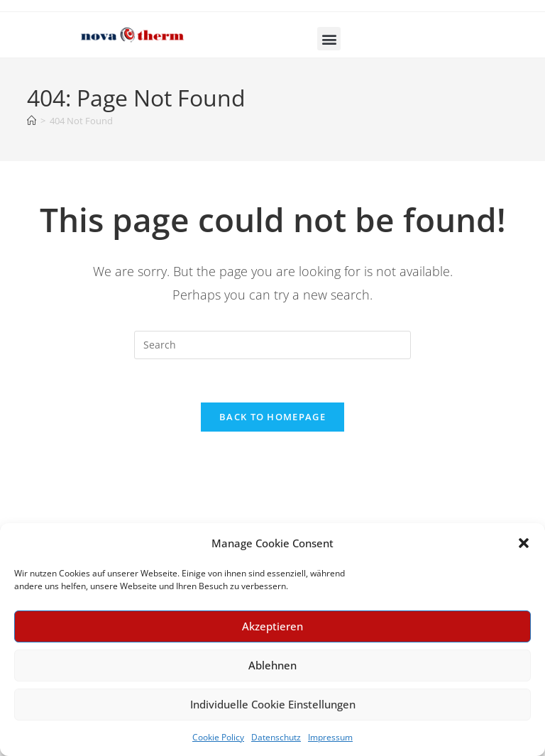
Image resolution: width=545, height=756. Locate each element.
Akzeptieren (272, 626)
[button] (524, 543)
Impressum (330, 737)
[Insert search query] (272, 345)
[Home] (32, 121)
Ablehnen (272, 665)
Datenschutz (276, 737)
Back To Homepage (272, 417)
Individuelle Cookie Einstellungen (273, 704)
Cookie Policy (218, 737)
